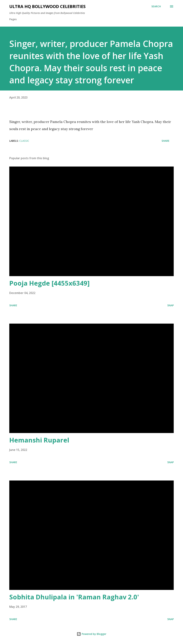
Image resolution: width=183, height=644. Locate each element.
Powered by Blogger (91, 634)
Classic (24, 141)
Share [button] (165, 141)
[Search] (156, 6)
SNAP (170, 305)
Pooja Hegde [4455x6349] (50, 283)
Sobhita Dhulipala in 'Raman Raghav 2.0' (74, 597)
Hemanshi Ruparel (39, 440)
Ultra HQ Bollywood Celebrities (47, 6)
